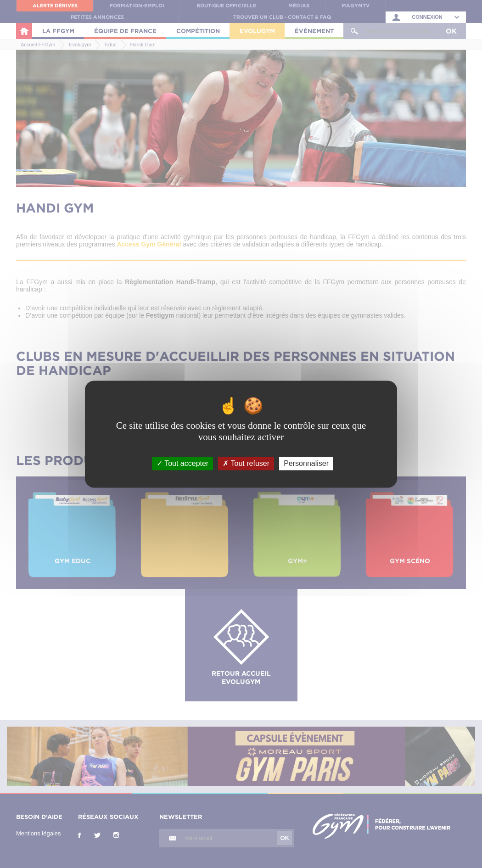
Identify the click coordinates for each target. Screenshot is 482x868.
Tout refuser (246, 463)
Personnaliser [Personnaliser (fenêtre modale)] (306, 463)
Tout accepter (182, 463)
